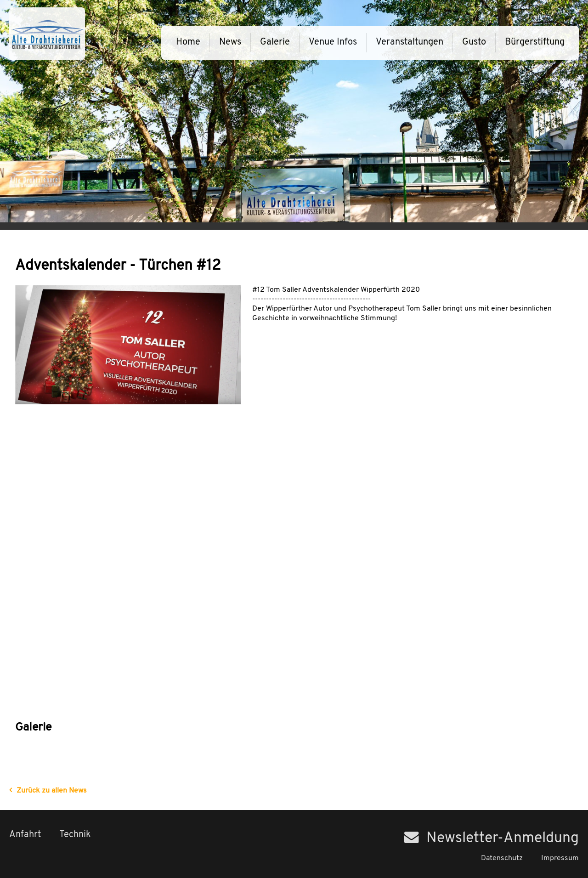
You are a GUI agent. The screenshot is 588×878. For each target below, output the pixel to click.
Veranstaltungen (410, 42)
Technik (75, 835)
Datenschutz (502, 858)
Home (188, 42)
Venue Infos (333, 42)
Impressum (560, 858)
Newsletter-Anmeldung (492, 838)
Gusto (474, 42)
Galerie (275, 42)
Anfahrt (25, 835)
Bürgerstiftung (535, 42)
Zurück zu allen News (52, 791)
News (230, 42)
